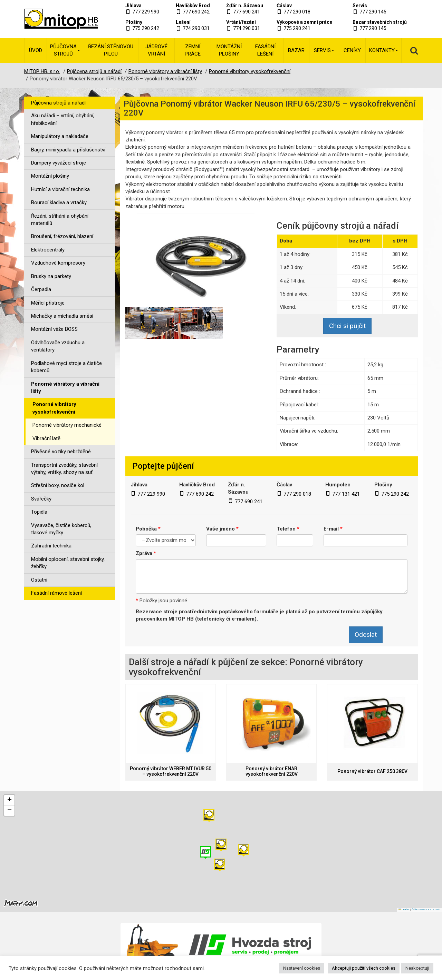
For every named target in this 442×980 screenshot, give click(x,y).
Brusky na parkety (51, 276)
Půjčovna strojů (65, 50)
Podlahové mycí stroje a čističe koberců (66, 367)
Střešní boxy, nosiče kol (58, 485)
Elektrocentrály (48, 250)
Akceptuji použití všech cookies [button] (364, 968)
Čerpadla (41, 289)
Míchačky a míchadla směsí (62, 316)
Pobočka (148, 529)
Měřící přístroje (48, 303)
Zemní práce (193, 50)
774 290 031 (196, 28)
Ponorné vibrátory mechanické (67, 425)
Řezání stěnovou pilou (111, 50)
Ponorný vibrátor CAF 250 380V (372, 771)
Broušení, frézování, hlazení (62, 236)
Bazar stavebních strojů (380, 22)
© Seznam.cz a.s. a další (426, 909)
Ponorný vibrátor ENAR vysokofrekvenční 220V (272, 771)
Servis (360, 6)
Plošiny (134, 22)
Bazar (296, 50)
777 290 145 (373, 12)
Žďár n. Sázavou (245, 6)
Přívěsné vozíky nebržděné (61, 452)
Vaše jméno (222, 529)
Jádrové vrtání (156, 50)
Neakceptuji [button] (417, 968)
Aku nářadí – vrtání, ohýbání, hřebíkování (63, 119)
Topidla (39, 512)
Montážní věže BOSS (54, 329)
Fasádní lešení (265, 50)
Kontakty (384, 50)
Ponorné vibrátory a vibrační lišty (65, 388)
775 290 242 (146, 28)
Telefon (288, 529)
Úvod (36, 50)
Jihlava (133, 6)
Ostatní (39, 580)
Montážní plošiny (229, 50)
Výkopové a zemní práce (304, 22)
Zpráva (146, 553)
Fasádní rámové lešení (56, 593)
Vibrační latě (46, 438)
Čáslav (284, 6)
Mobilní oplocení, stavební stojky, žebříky (68, 563)
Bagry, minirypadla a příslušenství (68, 150)
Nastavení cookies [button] (302, 968)
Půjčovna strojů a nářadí (58, 103)
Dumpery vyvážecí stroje (59, 163)
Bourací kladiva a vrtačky (59, 202)
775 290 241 (297, 28)
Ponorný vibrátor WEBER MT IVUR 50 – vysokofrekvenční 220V (171, 771)
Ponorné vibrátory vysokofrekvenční (54, 408)
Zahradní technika (51, 546)
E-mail (333, 529)
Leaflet (404, 909)
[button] (243, 850)
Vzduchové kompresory (58, 263)
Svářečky (41, 499)
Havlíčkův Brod (193, 6)
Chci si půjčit (347, 326)
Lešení (183, 22)
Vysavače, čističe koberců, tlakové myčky (61, 529)
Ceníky (352, 50)
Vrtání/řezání (241, 22)
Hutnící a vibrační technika (60, 189)
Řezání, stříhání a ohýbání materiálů (60, 220)
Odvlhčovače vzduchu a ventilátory (58, 346)
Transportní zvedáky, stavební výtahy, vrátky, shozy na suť (64, 469)
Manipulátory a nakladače (60, 136)
